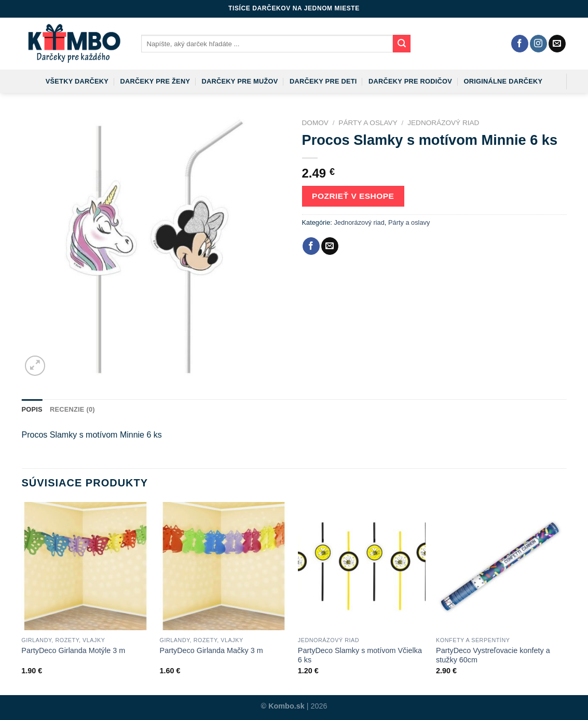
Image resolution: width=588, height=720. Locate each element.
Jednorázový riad (443, 123)
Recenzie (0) (72, 409)
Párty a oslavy (368, 123)
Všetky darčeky (77, 81)
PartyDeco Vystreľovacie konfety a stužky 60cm (493, 655)
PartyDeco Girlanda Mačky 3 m (211, 650)
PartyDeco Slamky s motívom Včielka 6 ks (360, 655)
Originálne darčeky (503, 81)
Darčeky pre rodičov (410, 81)
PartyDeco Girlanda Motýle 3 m (73, 650)
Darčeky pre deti (323, 81)
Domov (315, 123)
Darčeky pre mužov (240, 81)
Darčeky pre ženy (155, 81)
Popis (32, 409)
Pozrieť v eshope (353, 196)
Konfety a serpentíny (473, 640)
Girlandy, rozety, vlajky (63, 640)
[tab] (32, 410)
